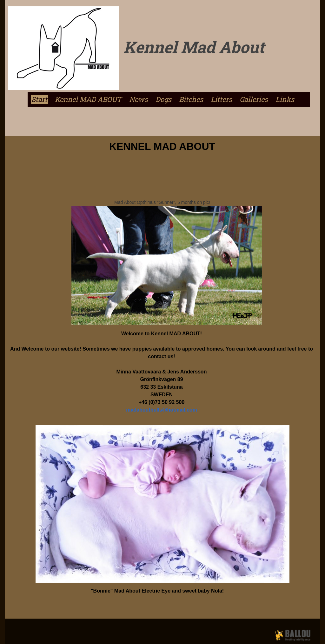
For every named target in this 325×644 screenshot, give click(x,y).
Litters (221, 99)
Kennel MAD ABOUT (88, 99)
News (139, 99)
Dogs (163, 99)
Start (39, 99)
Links (285, 99)
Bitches (191, 99)
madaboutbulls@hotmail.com (162, 410)
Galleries (254, 99)
